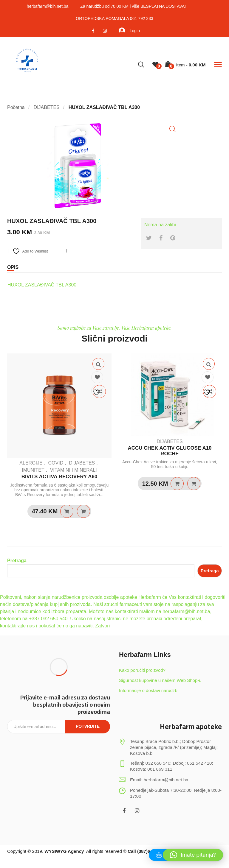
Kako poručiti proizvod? (142, 670)
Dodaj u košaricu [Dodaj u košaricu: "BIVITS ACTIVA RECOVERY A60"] (67, 511)
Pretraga (17, 561)
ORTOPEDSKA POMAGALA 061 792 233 (114, 18)
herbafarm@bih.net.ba (48, 6)
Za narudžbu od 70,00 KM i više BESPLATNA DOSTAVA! (133, 6)
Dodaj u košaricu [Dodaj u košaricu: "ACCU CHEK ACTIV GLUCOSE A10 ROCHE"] (177, 484)
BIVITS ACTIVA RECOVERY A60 (59, 477)
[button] (172, 129)
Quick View (98, 364)
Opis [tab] (13, 267)
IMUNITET (33, 470)
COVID (56, 463)
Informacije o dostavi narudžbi (149, 690)
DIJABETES (82, 463)
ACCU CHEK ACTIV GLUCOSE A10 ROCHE (170, 451)
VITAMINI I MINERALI (74, 470)
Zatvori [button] (102, 626)
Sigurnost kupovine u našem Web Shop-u (160, 680)
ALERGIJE (31, 463)
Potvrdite (88, 726)
